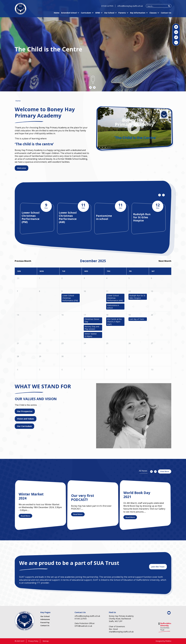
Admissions (45, 619)
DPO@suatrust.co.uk (83, 626)
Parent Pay (45, 622)
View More (165, 471)
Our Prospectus (25, 411)
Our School (109, 13)
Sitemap (46, 641)
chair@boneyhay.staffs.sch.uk (121, 632)
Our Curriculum (24, 426)
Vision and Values (26, 419)
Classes (153, 13)
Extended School (69, 13)
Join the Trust (158, 567)
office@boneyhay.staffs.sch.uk (130, 7)
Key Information (138, 13)
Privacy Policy (33, 641)
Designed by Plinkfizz (163, 641)
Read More (25, 516)
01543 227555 (107, 7)
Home (57, 13)
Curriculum (86, 13)
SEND (98, 13)
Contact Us (166, 13)
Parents (122, 13)
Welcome (22, 168)
